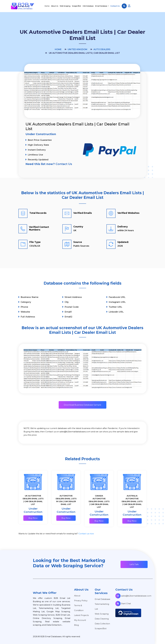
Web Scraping (65, 6)
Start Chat (123, 604)
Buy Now (33, 518)
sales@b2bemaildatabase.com (133, 596)
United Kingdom (77, 49)
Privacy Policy (81, 601)
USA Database (88, 6)
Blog (76, 625)
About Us (55, 6)
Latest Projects (81, 615)
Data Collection (102, 624)
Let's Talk (134, 564)
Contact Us (115, 6)
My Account (80, 620)
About (77, 596)
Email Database (101, 6)
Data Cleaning (102, 619)
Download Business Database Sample (82, 405)
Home (47, 6)
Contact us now (86, 534)
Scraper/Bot (77, 6)
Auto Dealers (102, 49)
